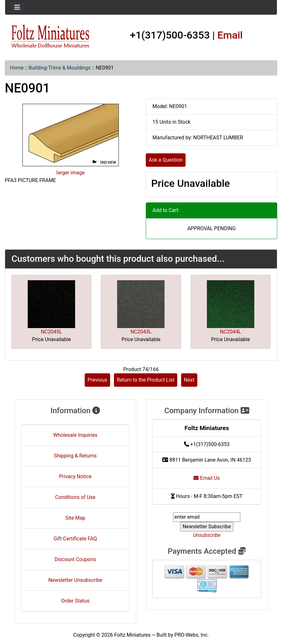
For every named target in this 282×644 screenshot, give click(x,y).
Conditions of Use (75, 497)
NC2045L (51, 332)
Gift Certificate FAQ (75, 539)
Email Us (207, 478)
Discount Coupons (75, 559)
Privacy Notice (75, 476)
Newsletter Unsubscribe (75, 580)
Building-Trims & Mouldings (60, 68)
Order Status (75, 601)
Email (230, 35)
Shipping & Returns (75, 456)
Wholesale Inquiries (75, 435)
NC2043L (141, 332)
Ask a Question (166, 160)
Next (189, 380)
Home (17, 68)
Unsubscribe (207, 535)
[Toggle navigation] (17, 7)
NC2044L (230, 332)
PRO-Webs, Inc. (192, 635)
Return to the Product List (146, 380)
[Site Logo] (50, 37)
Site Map (75, 518)
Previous (97, 380)
